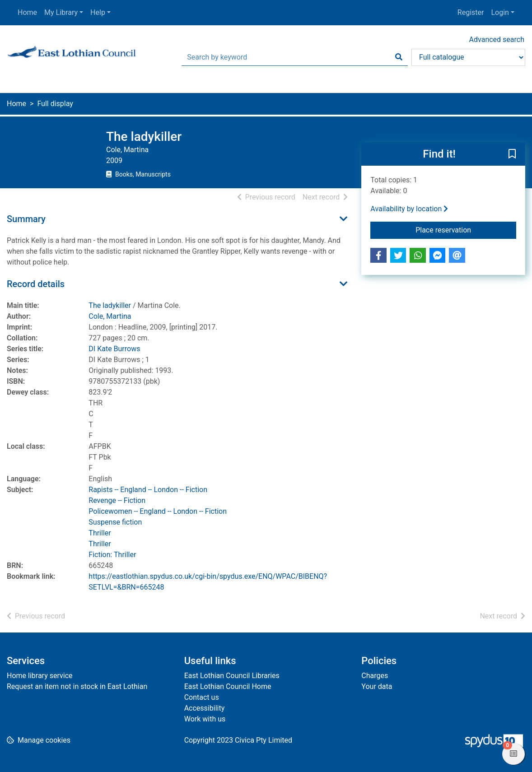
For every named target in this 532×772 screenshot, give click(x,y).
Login (500, 12)
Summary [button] (26, 219)
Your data (377, 686)
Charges (375, 676)
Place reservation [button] (466, 229)
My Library (61, 12)
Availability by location (409, 209)
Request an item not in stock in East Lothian (77, 686)
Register (471, 12)
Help (98, 12)
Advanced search (497, 40)
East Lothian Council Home (228, 686)
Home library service (40, 676)
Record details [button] (36, 284)
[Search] (399, 57)
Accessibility (205, 708)
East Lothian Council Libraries (232, 676)
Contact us (202, 697)
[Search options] (468, 57)
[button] (512, 154)
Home (27, 12)
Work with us (205, 719)
